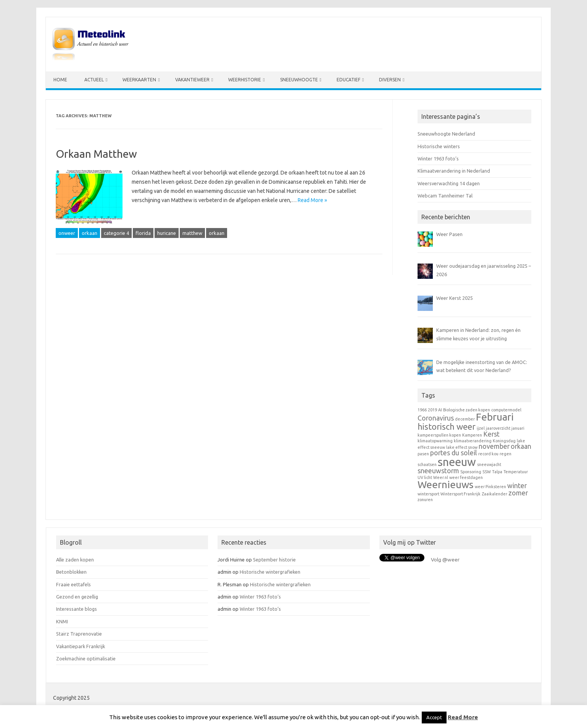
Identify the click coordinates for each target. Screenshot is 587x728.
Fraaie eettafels (73, 584)
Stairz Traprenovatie (79, 634)
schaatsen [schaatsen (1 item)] (427, 464)
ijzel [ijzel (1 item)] (481, 428)
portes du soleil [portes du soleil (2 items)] (454, 453)
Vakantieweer (192, 80)
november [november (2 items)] (494, 446)
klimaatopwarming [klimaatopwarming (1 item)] (435, 441)
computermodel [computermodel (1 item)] (506, 410)
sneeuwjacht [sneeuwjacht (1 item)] (489, 464)
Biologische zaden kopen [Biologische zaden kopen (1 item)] (467, 410)
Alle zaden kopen (75, 560)
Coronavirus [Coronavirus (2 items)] (436, 418)
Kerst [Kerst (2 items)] (491, 434)
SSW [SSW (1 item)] (487, 472)
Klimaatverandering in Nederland (454, 171)
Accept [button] (434, 717)
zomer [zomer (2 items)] (518, 493)
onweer (67, 233)
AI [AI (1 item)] (440, 410)
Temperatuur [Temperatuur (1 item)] (516, 472)
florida (143, 233)
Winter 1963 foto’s (438, 159)
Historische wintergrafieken (270, 572)
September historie (274, 560)
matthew (192, 233)
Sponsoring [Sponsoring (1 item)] (471, 472)
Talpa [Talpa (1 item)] (497, 472)
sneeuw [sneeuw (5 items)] (457, 462)
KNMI (62, 621)
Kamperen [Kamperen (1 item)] (472, 435)
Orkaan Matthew (96, 154)
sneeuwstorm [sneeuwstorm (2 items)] (438, 471)
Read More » (312, 200)
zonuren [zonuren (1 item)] (425, 500)
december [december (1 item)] (465, 419)
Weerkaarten (139, 80)
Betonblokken (71, 572)
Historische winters (439, 146)
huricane (167, 233)
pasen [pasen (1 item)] (423, 454)
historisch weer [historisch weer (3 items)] (447, 426)
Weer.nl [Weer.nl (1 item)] (441, 477)
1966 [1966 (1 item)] (422, 410)
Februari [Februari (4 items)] (495, 417)
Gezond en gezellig (77, 597)
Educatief (348, 80)
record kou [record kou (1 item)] (488, 454)
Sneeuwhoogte (299, 80)
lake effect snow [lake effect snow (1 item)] (462, 447)
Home (60, 80)
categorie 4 (116, 233)
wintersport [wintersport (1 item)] (428, 494)
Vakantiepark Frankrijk (81, 646)
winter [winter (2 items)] (517, 486)
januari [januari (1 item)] (518, 428)
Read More (463, 717)
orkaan (90, 233)
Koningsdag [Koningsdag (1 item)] (504, 441)
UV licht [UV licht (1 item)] (425, 477)
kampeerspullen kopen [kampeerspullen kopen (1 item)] (439, 435)
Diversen (390, 80)
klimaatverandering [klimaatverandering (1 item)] (473, 441)
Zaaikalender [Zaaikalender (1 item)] (494, 494)
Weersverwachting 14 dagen (449, 183)
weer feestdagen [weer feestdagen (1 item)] (466, 477)
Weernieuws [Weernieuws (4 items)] (446, 485)
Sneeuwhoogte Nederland (446, 134)
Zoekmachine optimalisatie (86, 658)
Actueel (94, 80)
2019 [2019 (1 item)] (432, 410)
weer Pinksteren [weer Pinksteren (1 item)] (490, 487)
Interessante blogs (77, 609)
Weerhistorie (245, 80)
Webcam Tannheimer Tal (445, 196)
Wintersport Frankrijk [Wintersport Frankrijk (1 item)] (460, 494)
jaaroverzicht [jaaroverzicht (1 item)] (498, 428)
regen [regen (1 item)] (506, 454)
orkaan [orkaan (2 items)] (521, 446)
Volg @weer (445, 560)
